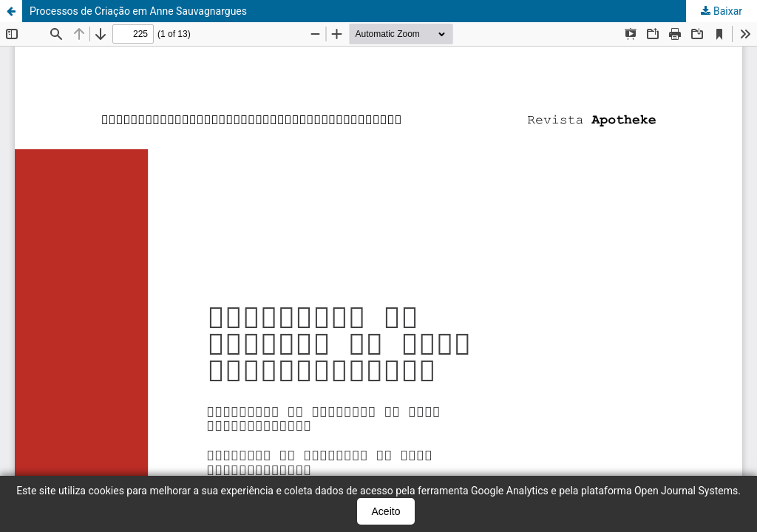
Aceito (386, 511)
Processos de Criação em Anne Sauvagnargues (138, 11)
